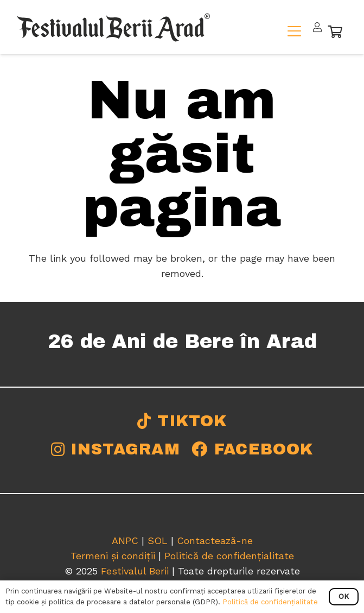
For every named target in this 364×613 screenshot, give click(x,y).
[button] (295, 31)
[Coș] (336, 31)
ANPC (125, 541)
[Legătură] (317, 27)
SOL (158, 541)
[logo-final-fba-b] (113, 27)
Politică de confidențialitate (229, 556)
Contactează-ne (215, 541)
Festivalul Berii (135, 571)
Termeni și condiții (113, 556)
